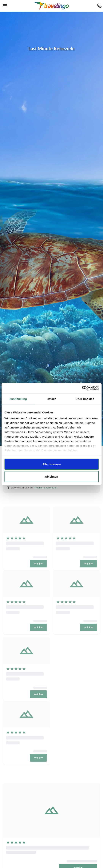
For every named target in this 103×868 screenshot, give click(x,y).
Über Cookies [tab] (85, 399)
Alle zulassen (51, 464)
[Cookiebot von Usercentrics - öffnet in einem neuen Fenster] (82, 388)
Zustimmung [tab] (18, 399)
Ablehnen (51, 477)
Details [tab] (52, 399)
